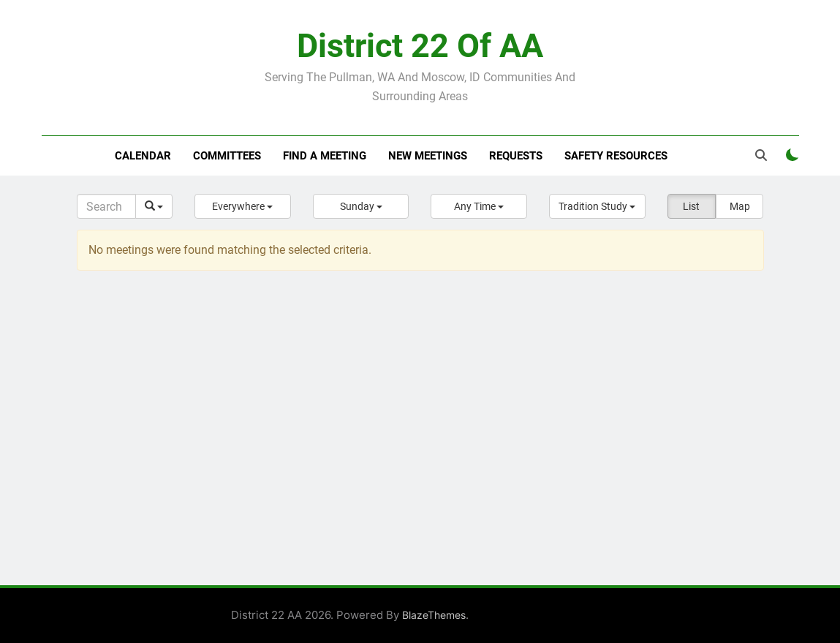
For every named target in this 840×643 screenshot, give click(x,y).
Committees (227, 156)
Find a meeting (325, 156)
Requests (516, 156)
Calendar (143, 156)
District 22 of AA (420, 46)
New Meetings (428, 156)
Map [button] (740, 206)
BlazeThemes (434, 615)
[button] (243, 206)
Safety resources (616, 156)
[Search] (107, 206)
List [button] (691, 206)
